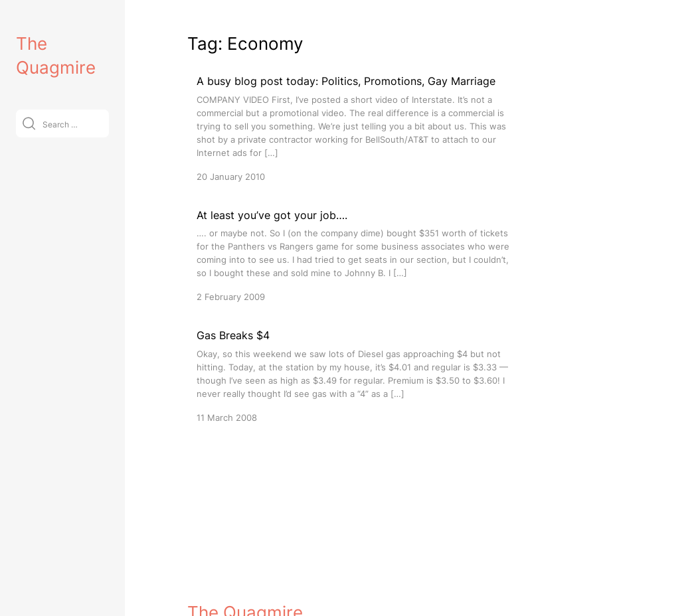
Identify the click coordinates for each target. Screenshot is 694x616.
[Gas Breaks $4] (353, 375)
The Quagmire (245, 572)
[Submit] (29, 123)
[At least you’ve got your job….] (353, 255)
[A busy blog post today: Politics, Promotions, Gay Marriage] (353, 128)
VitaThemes (284, 600)
